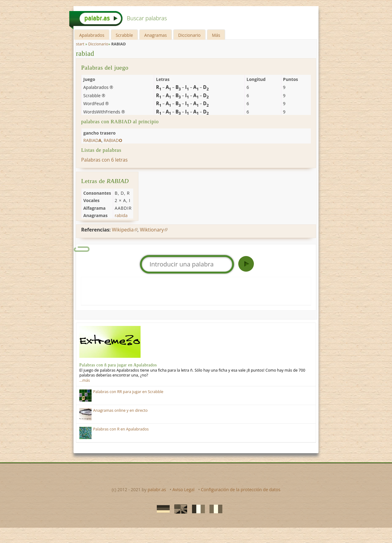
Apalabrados (92, 35)
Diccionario (189, 35)
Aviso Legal (183, 489)
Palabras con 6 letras (104, 160)
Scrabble (124, 35)
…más (85, 380)
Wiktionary (152, 230)
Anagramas (156, 35)
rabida (121, 215)
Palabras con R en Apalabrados (121, 429)
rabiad (85, 54)
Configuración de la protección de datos (241, 489)
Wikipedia (123, 230)
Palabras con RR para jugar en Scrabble (128, 392)
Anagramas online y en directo (120, 410)
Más (216, 35)
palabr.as (157, 489)
